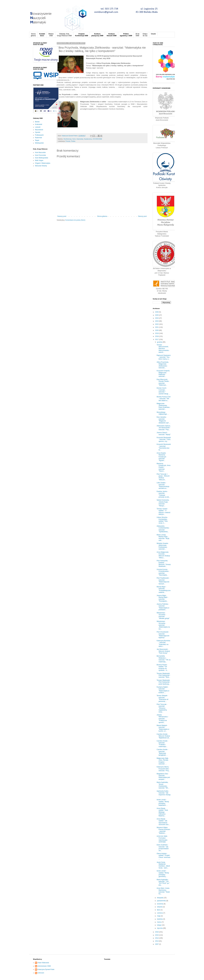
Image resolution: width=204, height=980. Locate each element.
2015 (157, 935)
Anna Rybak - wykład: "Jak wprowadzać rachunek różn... (163, 822)
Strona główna (102, 216)
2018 (157, 336)
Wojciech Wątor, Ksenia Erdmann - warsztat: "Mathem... (163, 830)
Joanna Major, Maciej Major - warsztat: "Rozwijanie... (162, 598)
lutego (159, 925)
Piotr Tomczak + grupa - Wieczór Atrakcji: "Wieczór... (163, 477)
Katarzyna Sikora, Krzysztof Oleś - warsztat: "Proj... (163, 769)
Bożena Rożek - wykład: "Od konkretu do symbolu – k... (162, 668)
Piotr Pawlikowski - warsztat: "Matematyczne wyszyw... (163, 581)
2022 (157, 324)
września (160, 904)
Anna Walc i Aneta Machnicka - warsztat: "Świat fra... (163, 891)
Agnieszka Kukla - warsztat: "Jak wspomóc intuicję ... (164, 794)
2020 (157, 330)
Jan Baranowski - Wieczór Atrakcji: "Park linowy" (163, 651)
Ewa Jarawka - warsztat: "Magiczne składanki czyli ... (163, 420)
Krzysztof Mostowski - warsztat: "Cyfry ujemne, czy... (164, 439)
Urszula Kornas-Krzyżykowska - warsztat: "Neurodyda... (163, 572)
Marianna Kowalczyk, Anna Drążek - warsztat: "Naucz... (164, 467)
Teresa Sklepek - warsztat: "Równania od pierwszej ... (162, 698)
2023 (157, 321)
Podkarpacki (39, 135)
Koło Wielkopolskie (42, 158)
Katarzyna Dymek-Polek (46, 969)
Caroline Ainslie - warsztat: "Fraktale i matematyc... (162, 744)
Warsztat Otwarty (41, 166)
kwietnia (160, 919)
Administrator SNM (44, 966)
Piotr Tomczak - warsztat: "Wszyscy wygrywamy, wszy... (162, 708)
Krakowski (39, 124)
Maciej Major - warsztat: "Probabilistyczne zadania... (164, 590)
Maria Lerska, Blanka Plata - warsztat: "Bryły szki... (163, 538)
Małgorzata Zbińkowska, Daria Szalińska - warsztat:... (164, 406)
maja (159, 916)
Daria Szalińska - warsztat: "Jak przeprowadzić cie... (163, 848)
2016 (157, 932)
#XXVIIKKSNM (97, 139)
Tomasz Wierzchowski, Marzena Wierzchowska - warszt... (163, 349)
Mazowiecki (39, 130)
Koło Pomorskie (40, 155)
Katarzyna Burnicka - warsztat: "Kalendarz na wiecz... (163, 643)
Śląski (37, 140)
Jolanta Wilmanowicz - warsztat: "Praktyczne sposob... (163, 719)
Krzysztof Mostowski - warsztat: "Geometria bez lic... (164, 447)
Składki (153, 34)
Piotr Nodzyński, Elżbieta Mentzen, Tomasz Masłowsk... (164, 564)
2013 (157, 941)
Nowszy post (62, 216)
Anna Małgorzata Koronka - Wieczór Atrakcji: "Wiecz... (163, 555)
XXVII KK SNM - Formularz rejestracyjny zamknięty (162, 839)
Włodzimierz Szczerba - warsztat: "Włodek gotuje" (163, 616)
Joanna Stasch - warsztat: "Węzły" (164, 433)
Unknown (41, 973)
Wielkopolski (39, 143)
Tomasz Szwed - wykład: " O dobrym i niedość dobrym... (164, 512)
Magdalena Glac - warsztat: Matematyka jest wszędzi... (163, 777)
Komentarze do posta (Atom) (75, 220)
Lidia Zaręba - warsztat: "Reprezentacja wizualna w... (163, 486)
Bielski (37, 122)
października (162, 901)
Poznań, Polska (70, 141)
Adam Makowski (43, 963)
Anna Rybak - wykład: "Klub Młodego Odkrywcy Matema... (162, 812)
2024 (157, 318)
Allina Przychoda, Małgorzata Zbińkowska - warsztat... (163, 365)
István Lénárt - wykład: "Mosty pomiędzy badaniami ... (163, 802)
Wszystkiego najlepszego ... (163, 413)
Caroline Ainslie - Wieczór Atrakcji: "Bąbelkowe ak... (163, 736)
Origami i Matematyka (43, 163)
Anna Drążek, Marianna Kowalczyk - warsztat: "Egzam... (162, 457)
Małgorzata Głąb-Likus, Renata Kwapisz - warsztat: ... (163, 761)
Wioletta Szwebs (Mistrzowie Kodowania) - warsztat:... (162, 546)
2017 (157, 339)
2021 (157, 327)
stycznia (160, 928)
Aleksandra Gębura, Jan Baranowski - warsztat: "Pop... (164, 428)
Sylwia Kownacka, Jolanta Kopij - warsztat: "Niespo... (163, 503)
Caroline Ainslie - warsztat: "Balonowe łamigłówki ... (162, 752)
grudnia (160, 342)
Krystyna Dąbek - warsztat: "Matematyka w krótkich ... (163, 690)
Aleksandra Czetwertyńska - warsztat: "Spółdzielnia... (163, 529)
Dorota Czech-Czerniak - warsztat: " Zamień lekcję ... (163, 391)
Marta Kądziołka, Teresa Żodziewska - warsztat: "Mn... (163, 785)
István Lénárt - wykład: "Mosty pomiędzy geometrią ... (163, 874)
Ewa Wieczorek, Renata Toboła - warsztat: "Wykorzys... (163, 382)
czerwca (160, 913)
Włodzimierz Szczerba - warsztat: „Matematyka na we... (163, 625)
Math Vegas (39, 160)
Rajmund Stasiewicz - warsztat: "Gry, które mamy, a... (164, 357)
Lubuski (38, 127)
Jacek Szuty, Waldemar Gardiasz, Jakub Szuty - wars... (163, 865)
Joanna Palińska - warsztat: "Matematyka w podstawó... (163, 607)
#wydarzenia (88, 139)
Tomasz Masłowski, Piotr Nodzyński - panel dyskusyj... (164, 682)
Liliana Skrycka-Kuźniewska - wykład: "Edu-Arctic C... (162, 520)
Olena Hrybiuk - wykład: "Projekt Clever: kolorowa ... (163, 856)
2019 (157, 333)
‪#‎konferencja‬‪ (68, 139)
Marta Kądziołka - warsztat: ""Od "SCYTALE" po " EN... (163, 882)
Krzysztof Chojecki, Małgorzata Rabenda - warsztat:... (163, 374)
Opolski (38, 132)
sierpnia (160, 907)
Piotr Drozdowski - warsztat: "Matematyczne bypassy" (163, 635)
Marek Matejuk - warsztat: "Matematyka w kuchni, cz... (163, 728)
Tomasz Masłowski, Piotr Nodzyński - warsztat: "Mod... (164, 675)
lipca (159, 910)
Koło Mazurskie (40, 152)
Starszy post (142, 216)
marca (159, 922)
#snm (74, 139)
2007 (157, 944)
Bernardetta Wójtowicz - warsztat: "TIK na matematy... (164, 659)
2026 (157, 312)
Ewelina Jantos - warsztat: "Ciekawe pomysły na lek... (163, 494)
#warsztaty (80, 139)
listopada (160, 898)
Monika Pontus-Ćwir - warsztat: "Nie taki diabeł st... (164, 399)
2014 (157, 938)
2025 (157, 315)
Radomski (38, 138)
